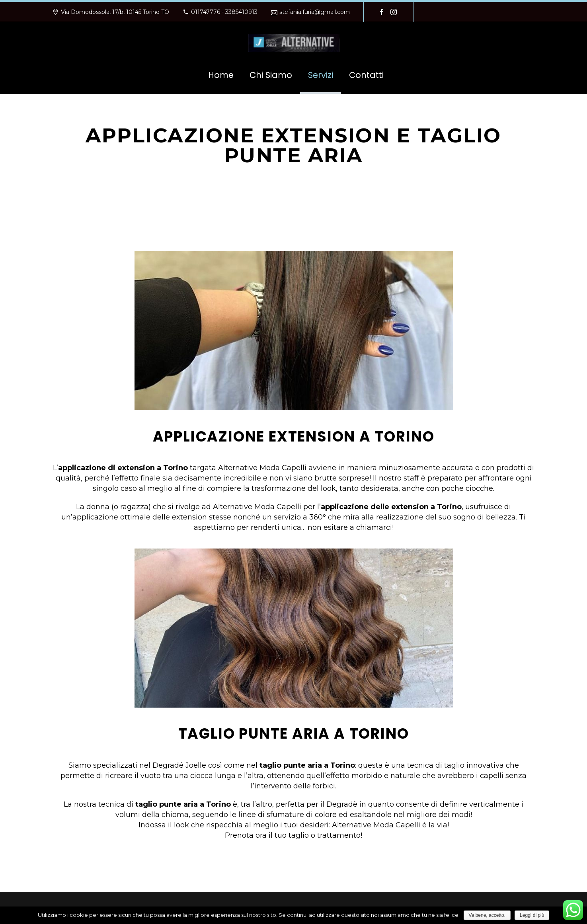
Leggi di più (532, 915)
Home (221, 75)
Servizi (321, 75)
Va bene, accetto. (487, 915)
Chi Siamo (271, 75)
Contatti (366, 75)
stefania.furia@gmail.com (315, 12)
